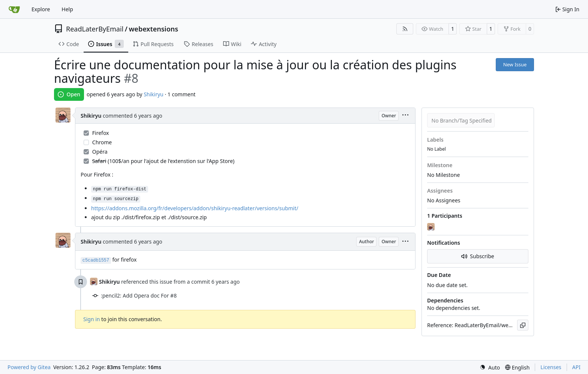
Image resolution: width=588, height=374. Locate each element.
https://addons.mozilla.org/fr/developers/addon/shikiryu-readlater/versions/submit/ (195, 208)
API (576, 367)
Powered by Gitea (29, 367)
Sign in (91, 319)
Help (67, 9)
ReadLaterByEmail (95, 29)
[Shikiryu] (432, 227)
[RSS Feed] (405, 29)
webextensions (153, 29)
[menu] (405, 116)
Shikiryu (154, 94)
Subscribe (478, 256)
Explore (41, 9)
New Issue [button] (515, 64)
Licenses (551, 367)
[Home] (14, 9)
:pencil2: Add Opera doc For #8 (139, 295)
